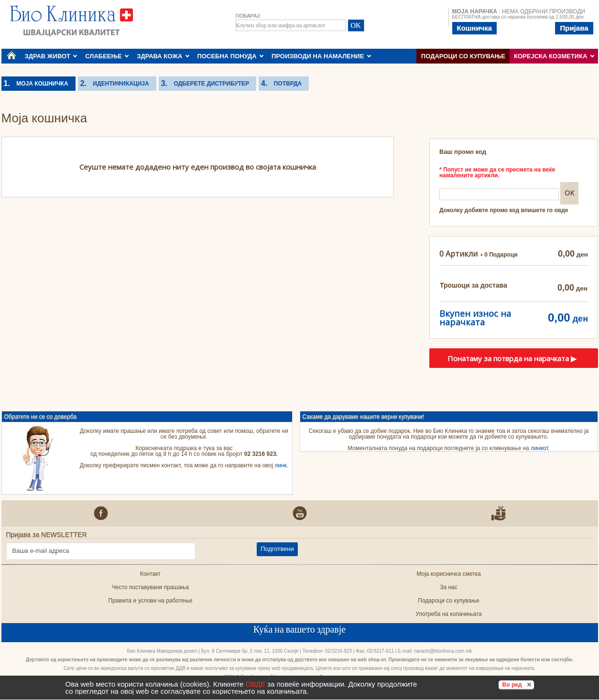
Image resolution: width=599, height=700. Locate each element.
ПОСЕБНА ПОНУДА (231, 56)
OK (569, 193)
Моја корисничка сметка (448, 574)
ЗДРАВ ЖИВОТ (51, 56)
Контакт (150, 574)
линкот (539, 448)
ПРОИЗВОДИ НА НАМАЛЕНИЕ (321, 56)
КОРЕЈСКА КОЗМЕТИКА (554, 56)
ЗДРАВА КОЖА (163, 56)
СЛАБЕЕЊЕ (107, 56)
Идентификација (118, 84)
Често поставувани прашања (151, 587)
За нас (449, 587)
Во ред (518, 684)
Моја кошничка (39, 84)
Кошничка (475, 28)
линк (281, 465)
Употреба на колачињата (448, 614)
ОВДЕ (256, 684)
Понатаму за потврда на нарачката (512, 358)
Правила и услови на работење (151, 601)
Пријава (574, 28)
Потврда (284, 84)
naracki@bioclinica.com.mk (443, 651)
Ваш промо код (463, 152)
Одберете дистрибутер (208, 84)
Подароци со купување (463, 56)
